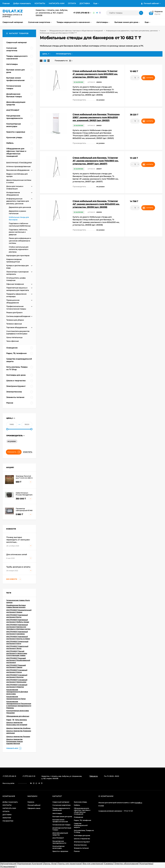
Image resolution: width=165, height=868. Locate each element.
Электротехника (80, 845)
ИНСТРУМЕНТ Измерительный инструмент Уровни (19, 611)
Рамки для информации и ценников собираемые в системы (20, 241)
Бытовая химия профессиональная (60, 821)
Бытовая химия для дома (62, 817)
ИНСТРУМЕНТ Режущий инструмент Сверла (16, 666)
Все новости (14, 579)
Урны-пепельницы (14, 337)
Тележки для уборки (15, 320)
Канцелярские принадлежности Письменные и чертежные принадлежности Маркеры (19, 705)
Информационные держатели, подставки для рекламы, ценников (132, 31)
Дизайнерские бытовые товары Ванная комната (16, 606)
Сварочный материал (61, 802)
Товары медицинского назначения (61, 809)
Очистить (28, 452)
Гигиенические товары (61, 825)
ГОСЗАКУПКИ (8, 821)
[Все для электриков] (93, 864)
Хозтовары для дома (82, 835)
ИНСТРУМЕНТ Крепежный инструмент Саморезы (17, 633)
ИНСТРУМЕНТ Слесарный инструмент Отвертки (17, 686)
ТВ (13, 720)
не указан (12, 441)
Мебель (77, 805)
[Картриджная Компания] (30, 864)
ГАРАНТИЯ (7, 818)
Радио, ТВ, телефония (82, 820)
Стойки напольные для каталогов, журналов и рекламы (19, 249)
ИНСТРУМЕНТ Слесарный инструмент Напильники (17, 681)
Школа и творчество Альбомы (18, 728)
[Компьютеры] (146, 864)
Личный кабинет (34, 805)
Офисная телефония (15, 284)
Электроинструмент (82, 842)
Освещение (78, 817)
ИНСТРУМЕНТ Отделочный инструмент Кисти (17, 643)
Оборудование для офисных (18, 716)
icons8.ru (139, 803)
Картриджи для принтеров (18, 256)
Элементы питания (81, 848)
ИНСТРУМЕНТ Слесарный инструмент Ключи (17, 671)
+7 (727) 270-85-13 (81, 13)
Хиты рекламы (21, 720)
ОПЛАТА (72, 3)
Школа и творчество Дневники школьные (19, 732)
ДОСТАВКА (85, 3)
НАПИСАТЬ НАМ (57, 3)
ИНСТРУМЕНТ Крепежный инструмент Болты (17, 616)
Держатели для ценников (20, 207)
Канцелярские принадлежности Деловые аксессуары (17, 692)
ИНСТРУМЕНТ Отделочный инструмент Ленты (17, 647)
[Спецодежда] (8, 867)
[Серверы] (109, 864)
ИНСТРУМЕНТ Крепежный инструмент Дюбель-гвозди (18, 621)
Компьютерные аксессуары (58, 847)
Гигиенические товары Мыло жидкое (18, 601)
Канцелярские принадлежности (59, 842)
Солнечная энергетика (61, 805)
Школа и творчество (82, 839)
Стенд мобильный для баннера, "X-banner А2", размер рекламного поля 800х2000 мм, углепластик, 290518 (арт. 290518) (96, 204)
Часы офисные (12, 341)
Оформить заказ (34, 808)
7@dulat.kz (94, 776)
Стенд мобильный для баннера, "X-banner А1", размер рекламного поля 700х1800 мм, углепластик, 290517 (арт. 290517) (96, 161)
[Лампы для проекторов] (70, 864)
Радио (9, 720)
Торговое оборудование (17, 327)
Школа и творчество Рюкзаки (18, 737)
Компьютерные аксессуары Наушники (18, 712)
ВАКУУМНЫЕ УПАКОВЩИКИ (19, 163)
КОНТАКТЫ (40, 3)
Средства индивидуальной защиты (81, 825)
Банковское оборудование (18, 170)
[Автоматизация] (8, 864)
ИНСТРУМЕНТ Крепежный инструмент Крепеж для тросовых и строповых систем (18, 627)
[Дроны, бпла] (50, 864)
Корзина (31, 802)
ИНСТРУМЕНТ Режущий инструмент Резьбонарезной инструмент (18, 660)
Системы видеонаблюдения (18, 316)
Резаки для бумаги (14, 313)
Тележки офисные (14, 324)
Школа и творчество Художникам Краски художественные (14, 741)
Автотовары (57, 813)
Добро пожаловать (22, 3)
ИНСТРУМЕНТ (58, 838)
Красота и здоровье (60, 851)
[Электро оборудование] (126, 864)
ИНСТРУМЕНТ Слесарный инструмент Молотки (17, 676)
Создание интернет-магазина (110, 811)
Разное (77, 851)
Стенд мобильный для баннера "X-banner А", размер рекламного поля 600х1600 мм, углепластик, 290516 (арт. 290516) (95, 74)
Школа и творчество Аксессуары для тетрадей (17, 724)
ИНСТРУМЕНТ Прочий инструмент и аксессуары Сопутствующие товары (17, 653)
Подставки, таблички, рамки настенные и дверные (18, 232)
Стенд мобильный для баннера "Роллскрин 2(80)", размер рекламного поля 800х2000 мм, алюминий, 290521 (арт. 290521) (96, 117)
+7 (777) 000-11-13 (29, 776)
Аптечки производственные (18, 166)
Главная (6, 3)
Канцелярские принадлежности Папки (16, 698)
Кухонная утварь (80, 802)
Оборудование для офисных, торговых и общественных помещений (76, 31)
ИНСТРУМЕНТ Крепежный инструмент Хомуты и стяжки (18, 638)
